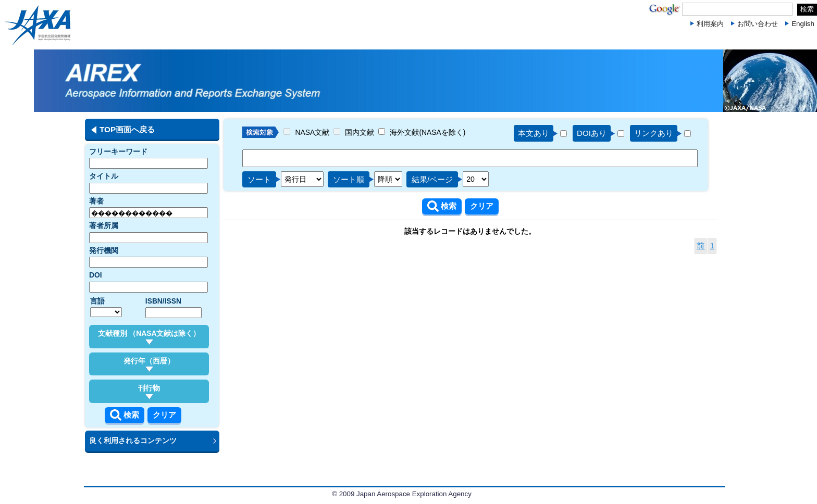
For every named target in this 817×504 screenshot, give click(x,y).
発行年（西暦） (149, 364)
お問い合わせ (758, 24)
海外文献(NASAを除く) (428, 132)
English (803, 24)
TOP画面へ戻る (127, 129)
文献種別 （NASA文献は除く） (149, 337)
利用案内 (710, 24)
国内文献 (360, 132)
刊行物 (149, 392)
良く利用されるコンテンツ (133, 440)
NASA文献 (313, 132)
